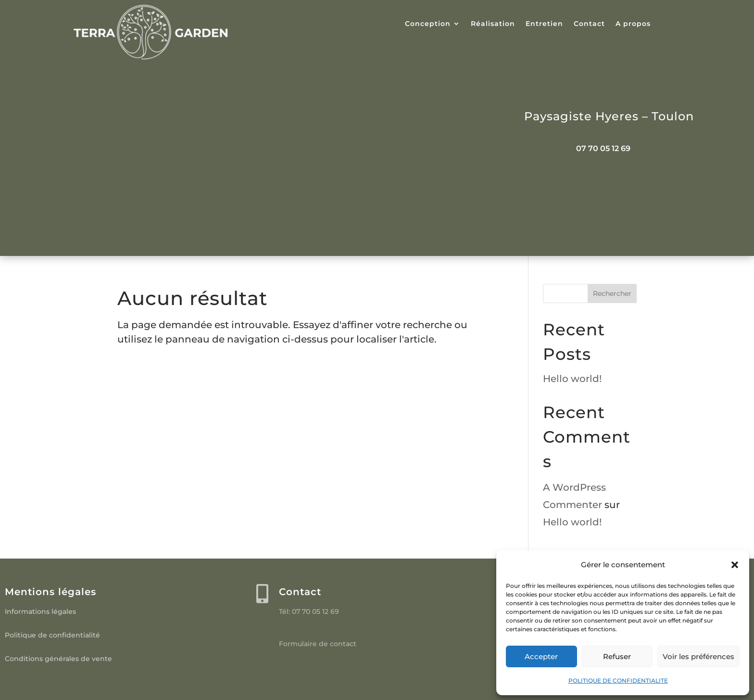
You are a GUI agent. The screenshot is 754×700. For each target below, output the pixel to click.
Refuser (617, 656)
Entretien (544, 24)
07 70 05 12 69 (603, 148)
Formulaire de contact (318, 644)
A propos (633, 24)
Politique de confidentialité (52, 635)
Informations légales (40, 611)
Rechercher (612, 293)
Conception (428, 24)
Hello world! (572, 379)
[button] (735, 565)
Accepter (541, 656)
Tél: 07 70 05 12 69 (309, 611)
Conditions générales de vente (58, 659)
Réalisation (493, 24)
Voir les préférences (698, 656)
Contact (589, 24)
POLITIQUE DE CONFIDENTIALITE (618, 681)
